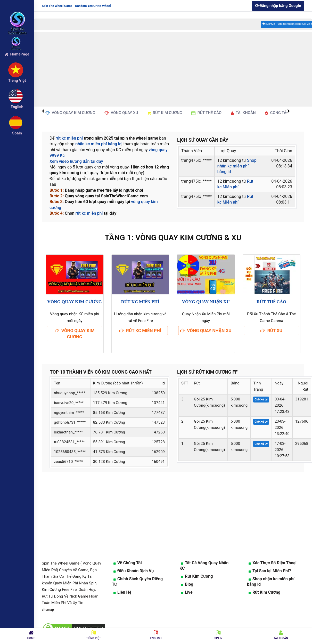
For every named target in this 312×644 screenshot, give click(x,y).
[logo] (17, 16)
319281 (302, 399)
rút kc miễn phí (69, 138)
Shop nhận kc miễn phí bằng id (237, 166)
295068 (302, 444)
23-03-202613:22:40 (282, 428)
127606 (302, 421)
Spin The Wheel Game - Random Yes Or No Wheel (76, 6)
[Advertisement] (173, 69)
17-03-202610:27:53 (282, 450)
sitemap (48, 610)
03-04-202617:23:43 (282, 405)
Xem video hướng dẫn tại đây (76, 161)
